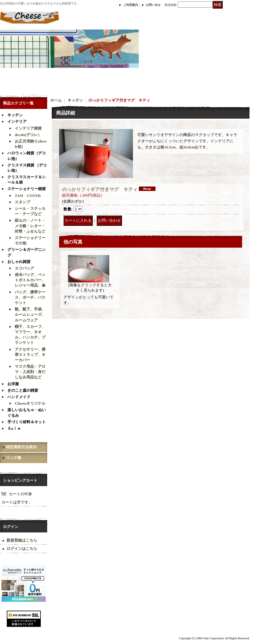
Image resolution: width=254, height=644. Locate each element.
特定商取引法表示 (21, 447)
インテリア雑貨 (28, 128)
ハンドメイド (19, 397)
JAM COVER (28, 196)
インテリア (17, 121)
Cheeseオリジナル (30, 403)
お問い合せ (153, 5)
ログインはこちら (22, 549)
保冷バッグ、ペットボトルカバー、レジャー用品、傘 (30, 280)
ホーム (56, 100)
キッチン (15, 115)
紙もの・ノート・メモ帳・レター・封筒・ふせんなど (30, 226)
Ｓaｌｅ (14, 428)
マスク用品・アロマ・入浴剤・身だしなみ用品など (30, 372)
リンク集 (14, 458)
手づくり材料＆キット (27, 422)
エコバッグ (24, 268)
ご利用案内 (131, 5)
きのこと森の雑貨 (23, 390)
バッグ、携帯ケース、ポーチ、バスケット (30, 297)
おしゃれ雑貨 (19, 262)
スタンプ (22, 202)
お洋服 (13, 384)
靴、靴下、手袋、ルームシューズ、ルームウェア (30, 314)
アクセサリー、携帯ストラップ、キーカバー (30, 355)
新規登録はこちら (22, 540)
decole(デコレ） (28, 135)
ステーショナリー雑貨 (27, 189)
